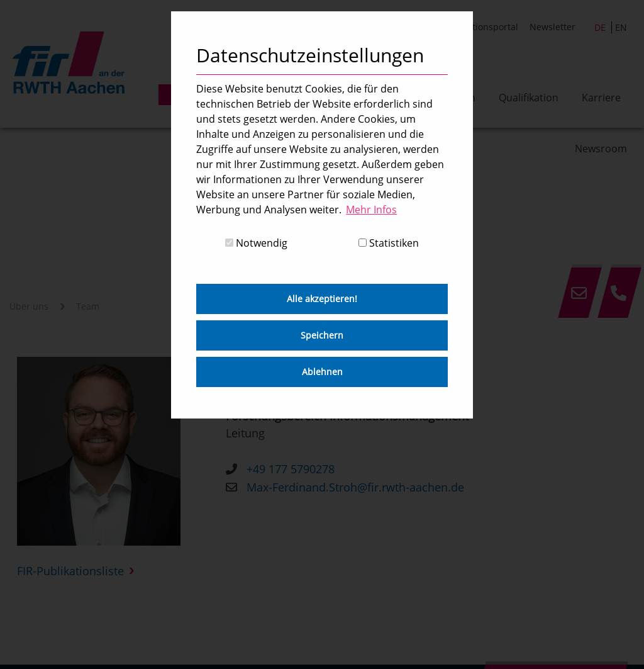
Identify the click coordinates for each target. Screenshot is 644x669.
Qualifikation (529, 98)
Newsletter (552, 27)
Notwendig (256, 243)
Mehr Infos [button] (371, 210)
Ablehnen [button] (322, 372)
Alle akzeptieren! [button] (322, 299)
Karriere (601, 98)
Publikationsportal (480, 27)
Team (88, 307)
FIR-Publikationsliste (70, 571)
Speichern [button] (322, 335)
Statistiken (389, 243)
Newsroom (601, 149)
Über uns (29, 307)
